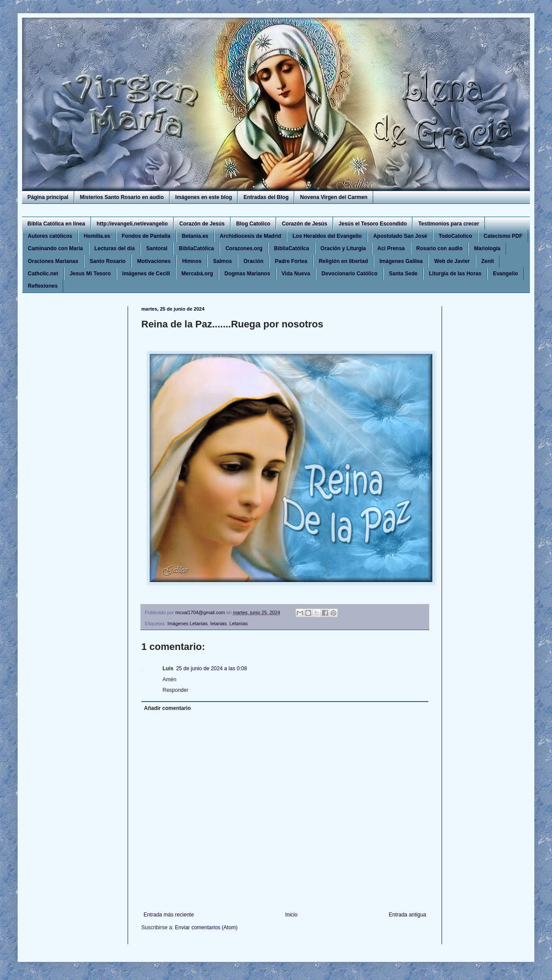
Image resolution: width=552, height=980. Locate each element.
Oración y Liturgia (343, 248)
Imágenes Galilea (401, 261)
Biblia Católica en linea (56, 224)
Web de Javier (452, 261)
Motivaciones (154, 261)
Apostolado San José (400, 236)
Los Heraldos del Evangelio (327, 236)
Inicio (291, 915)
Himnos (192, 261)
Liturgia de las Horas (455, 274)
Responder (176, 690)
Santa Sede (403, 274)
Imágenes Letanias (187, 623)
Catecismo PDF (503, 236)
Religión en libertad (343, 261)
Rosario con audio (440, 248)
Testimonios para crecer (449, 224)
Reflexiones (43, 286)
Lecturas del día (115, 248)
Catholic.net (43, 274)
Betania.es (195, 236)
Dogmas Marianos (247, 274)
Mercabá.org (197, 274)
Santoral (157, 248)
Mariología (487, 248)
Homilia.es (97, 236)
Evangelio (505, 274)
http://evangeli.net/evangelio (132, 224)
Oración (253, 261)
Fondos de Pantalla (146, 236)
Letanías (239, 623)
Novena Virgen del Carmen (334, 197)
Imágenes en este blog (204, 197)
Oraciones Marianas (53, 261)
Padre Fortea (291, 261)
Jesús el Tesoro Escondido (373, 224)
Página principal (48, 197)
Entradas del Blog (266, 197)
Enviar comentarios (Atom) (206, 927)
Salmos (222, 261)
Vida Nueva (296, 274)
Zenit (488, 261)
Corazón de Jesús (202, 224)
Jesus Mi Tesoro (90, 274)
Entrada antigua (407, 915)
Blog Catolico (253, 224)
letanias (218, 623)
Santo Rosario (108, 261)
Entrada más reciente (169, 915)
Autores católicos (50, 236)
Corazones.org (244, 248)
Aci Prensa (391, 248)
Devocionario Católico (350, 274)
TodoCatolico (455, 236)
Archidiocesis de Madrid (251, 236)
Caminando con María (55, 248)
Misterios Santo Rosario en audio (122, 197)
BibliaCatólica (196, 248)
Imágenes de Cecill (146, 274)
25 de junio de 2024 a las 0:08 (212, 668)
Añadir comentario (167, 708)
